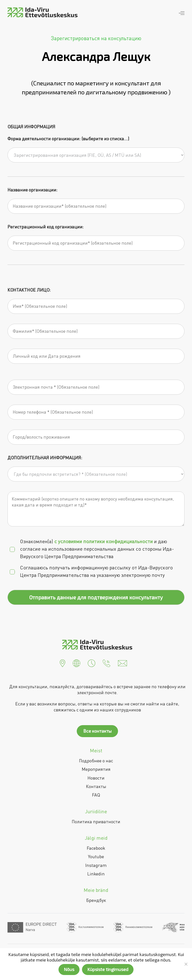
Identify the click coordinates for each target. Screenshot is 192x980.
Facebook (96, 848)
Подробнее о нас (96, 761)
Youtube (96, 856)
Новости (96, 778)
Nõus (69, 969)
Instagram (96, 865)
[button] (62, 662)
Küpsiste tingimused (108, 969)
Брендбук (96, 900)
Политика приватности (96, 821)
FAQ (96, 795)
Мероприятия (96, 769)
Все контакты (97, 731)
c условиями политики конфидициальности (103, 541)
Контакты (96, 786)
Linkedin (96, 874)
